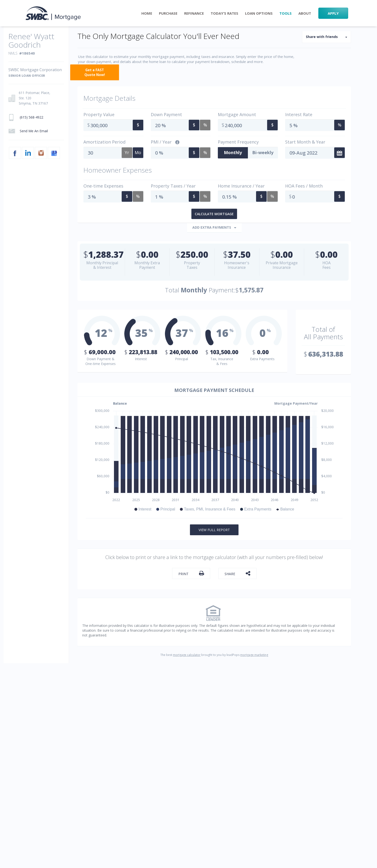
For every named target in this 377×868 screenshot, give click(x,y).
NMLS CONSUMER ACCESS (78, 755)
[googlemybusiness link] (345, 764)
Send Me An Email (309, 690)
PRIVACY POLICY (68, 750)
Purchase (168, 13)
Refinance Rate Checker (224, 690)
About (305, 13)
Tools (286, 13)
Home (147, 13)
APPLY (333, 13)
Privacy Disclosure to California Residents (142, 750)
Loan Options (259, 13)
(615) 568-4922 (305, 723)
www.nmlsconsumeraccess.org (163, 766)
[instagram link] (325, 764)
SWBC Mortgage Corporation (86, 760)
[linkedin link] (305, 764)
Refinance (194, 13)
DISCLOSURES (125, 755)
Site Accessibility (216, 710)
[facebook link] (285, 764)
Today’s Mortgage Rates (224, 700)
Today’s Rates (224, 13)
